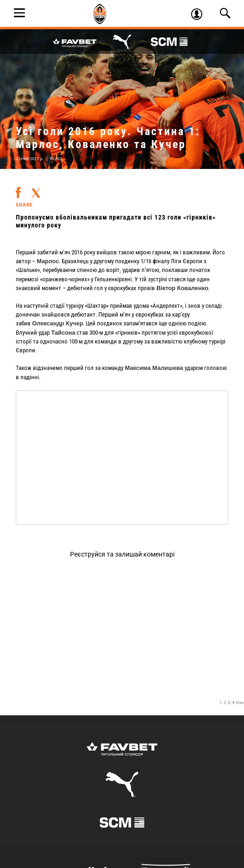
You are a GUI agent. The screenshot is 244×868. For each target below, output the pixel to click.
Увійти (200, 15)
